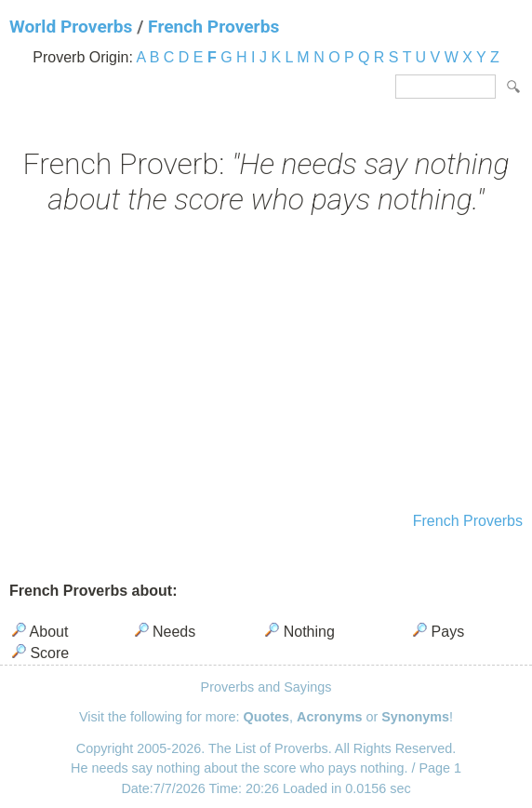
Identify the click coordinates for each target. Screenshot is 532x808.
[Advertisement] (266, 366)
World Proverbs (71, 27)
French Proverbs (213, 27)
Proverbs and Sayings (266, 687)
